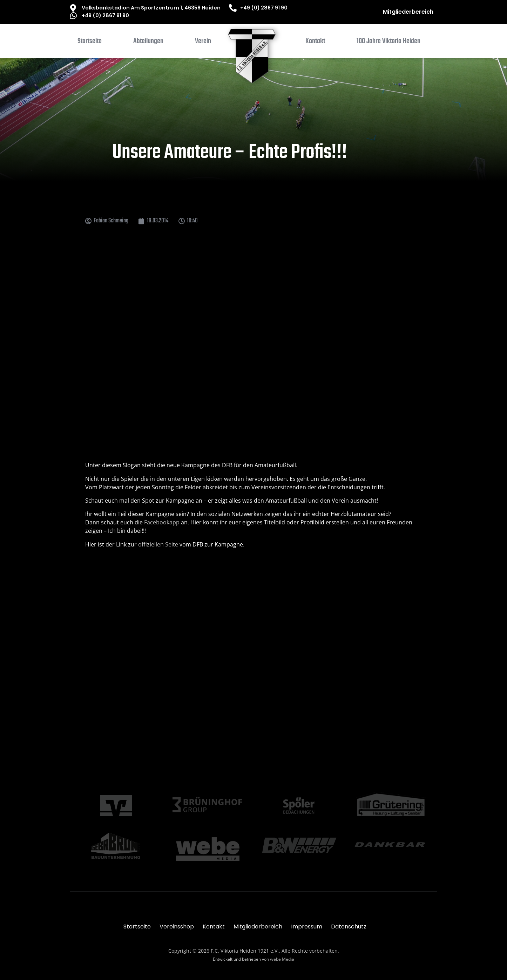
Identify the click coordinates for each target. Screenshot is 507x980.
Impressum (307, 927)
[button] (148, 43)
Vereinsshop (177, 927)
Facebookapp (162, 522)
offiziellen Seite (158, 544)
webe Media (282, 959)
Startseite (137, 927)
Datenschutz (349, 927)
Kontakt (214, 927)
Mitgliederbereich (408, 12)
